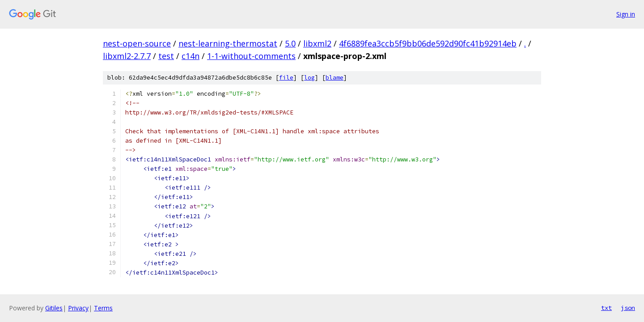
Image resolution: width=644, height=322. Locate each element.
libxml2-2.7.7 (127, 56)
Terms (103, 308)
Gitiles (54, 308)
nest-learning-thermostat (228, 43)
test (166, 56)
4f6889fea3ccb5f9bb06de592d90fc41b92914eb (428, 43)
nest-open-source (137, 43)
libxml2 (317, 43)
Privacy (78, 308)
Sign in (626, 14)
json (628, 308)
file (286, 78)
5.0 (290, 43)
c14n (191, 56)
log (309, 78)
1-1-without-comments (251, 56)
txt (606, 308)
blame (335, 78)
